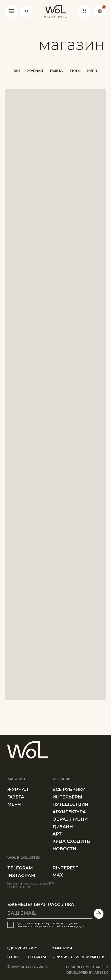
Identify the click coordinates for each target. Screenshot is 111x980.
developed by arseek (87, 972)
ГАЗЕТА (56, 71)
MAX (58, 875)
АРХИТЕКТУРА (69, 812)
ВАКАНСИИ (62, 948)
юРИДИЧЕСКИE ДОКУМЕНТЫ (79, 957)
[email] (50, 913)
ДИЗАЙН (63, 827)
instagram (21, 875)
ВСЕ (17, 71)
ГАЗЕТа (16, 797)
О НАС (13, 957)
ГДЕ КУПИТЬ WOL (23, 948)
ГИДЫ (75, 71)
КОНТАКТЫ (36, 957)
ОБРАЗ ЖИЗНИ (70, 819)
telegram (20, 868)
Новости (64, 849)
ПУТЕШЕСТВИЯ (70, 804)
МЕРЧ (92, 71)
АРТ (57, 834)
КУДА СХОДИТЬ (71, 841)
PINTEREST (65, 868)
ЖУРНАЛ (35, 71)
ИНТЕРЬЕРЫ (67, 797)
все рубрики (69, 789)
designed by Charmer (87, 967)
